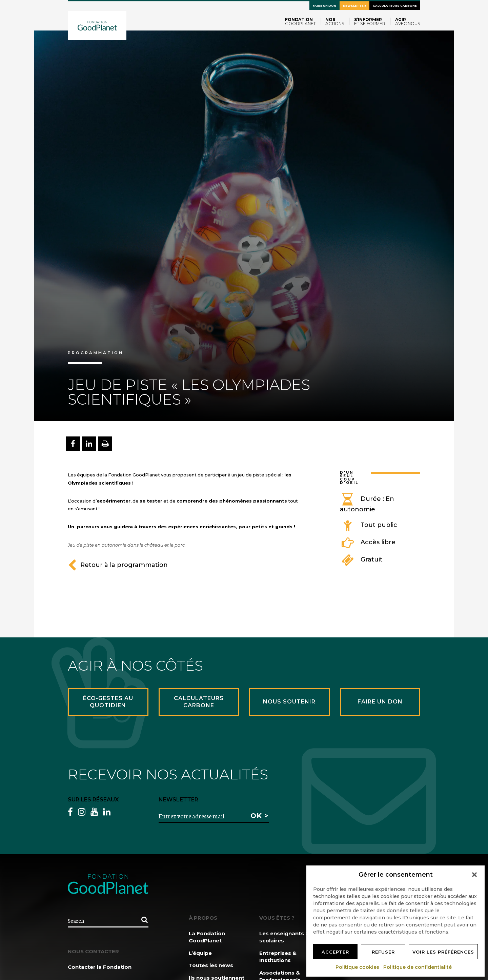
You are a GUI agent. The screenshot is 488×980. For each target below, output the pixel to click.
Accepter (335, 952)
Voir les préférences (443, 952)
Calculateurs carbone (395, 6)
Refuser (383, 952)
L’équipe (200, 953)
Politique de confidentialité (418, 967)
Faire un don (324, 6)
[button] (474, 875)
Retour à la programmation (118, 565)
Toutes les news (211, 965)
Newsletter (354, 6)
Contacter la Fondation (100, 967)
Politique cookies (358, 967)
